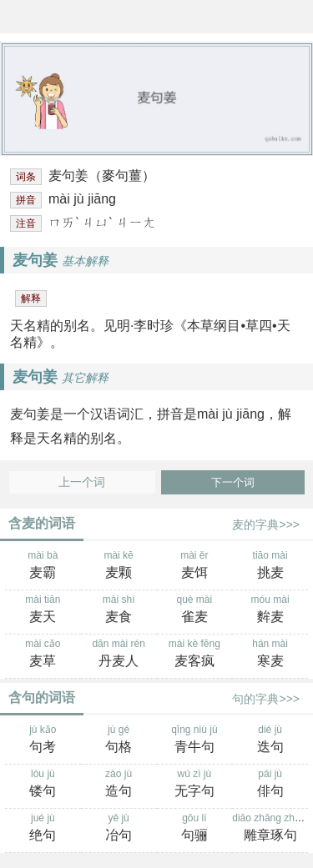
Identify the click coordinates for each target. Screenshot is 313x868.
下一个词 (233, 482)
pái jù (270, 785)
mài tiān (43, 610)
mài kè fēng (195, 655)
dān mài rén (119, 655)
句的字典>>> (266, 699)
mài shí (119, 610)
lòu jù (43, 785)
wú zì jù (195, 785)
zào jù (119, 785)
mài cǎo (43, 655)
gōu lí (195, 829)
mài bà (43, 566)
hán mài (270, 655)
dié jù (270, 740)
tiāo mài (270, 566)
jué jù (43, 829)
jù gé (119, 740)
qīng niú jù (195, 740)
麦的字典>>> (266, 524)
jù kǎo (43, 740)
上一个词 (82, 482)
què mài (195, 610)
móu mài (270, 610)
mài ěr (195, 566)
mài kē (119, 566)
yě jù (119, 829)
